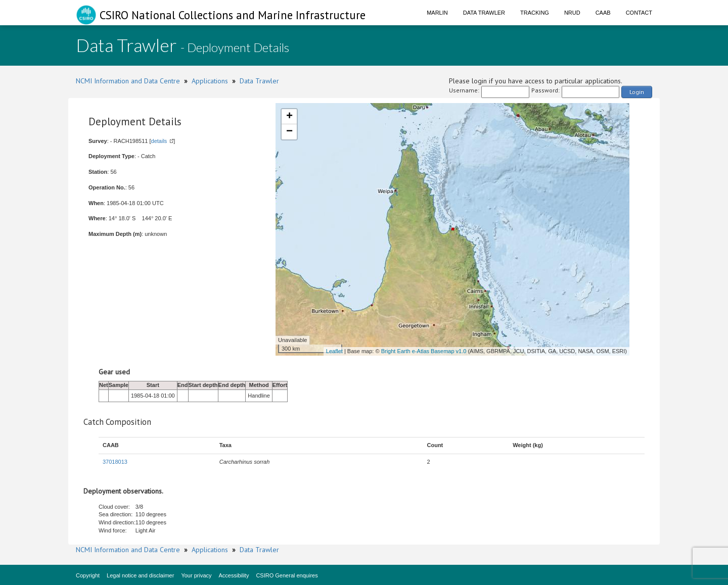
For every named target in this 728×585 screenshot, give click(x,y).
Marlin (437, 13)
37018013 (115, 462)
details (159, 141)
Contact (639, 13)
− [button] (289, 132)
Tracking (535, 13)
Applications (210, 81)
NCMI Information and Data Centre (128, 81)
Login (637, 92)
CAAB (603, 13)
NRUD (572, 13)
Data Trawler (484, 13)
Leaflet (334, 351)
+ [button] (289, 117)
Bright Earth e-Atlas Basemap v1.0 (424, 351)
